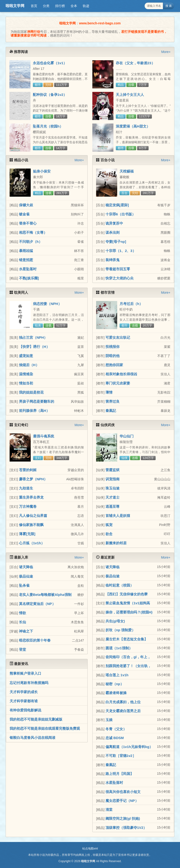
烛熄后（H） (29, 365)
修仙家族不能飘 (31, 525)
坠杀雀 (24, 585)
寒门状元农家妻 (118, 383)
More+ (166, 52)
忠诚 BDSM (115, 738)
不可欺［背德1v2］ (121, 756)
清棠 (109, 810)
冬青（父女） (116, 729)
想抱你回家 (114, 365)
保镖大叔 (26, 205)
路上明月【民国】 (120, 774)
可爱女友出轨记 (118, 337)
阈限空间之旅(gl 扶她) (123, 818)
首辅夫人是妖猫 (118, 516)
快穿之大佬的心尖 (120, 278)
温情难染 (26, 374)
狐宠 (109, 525)
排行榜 (60, 6)
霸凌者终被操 (116, 693)
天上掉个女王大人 (130, 95)
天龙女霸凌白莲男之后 (123, 711)
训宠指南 (112, 479)
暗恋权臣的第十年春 (35, 640)
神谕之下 (26, 631)
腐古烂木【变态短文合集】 (127, 639)
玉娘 (109, 720)
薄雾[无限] (27, 534)
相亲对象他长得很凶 (121, 374)
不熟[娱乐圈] (29, 278)
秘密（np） (115, 684)
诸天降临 (26, 567)
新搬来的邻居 (116, 543)
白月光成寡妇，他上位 (123, 702)
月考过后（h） (131, 304)
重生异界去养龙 (31, 497)
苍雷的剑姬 (28, 470)
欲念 (109, 534)
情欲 (22, 613)
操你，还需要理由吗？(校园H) (129, 612)
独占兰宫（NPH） (33, 337)
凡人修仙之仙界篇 (33, 516)
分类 (46, 6)
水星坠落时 (28, 269)
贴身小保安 (42, 171)
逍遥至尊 (112, 506)
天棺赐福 (127, 171)
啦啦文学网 (15, 6)
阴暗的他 (112, 356)
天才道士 (112, 497)
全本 (74, 6)
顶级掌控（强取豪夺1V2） (126, 828)
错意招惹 (26, 260)
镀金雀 (24, 214)
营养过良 (112, 401)
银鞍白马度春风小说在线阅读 (32, 738)
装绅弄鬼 (112, 260)
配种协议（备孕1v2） (50, 95)
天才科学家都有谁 (24, 701)
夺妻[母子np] (116, 242)
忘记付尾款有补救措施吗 (29, 683)
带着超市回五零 (118, 269)
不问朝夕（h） (31, 242)
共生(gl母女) (115, 621)
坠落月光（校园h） (48, 126)
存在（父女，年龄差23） (135, 63)
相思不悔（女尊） (33, 232)
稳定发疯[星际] (117, 205)
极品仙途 (26, 576)
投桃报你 (112, 347)
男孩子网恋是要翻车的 (37, 401)
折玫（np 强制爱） (120, 630)
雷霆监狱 (112, 470)
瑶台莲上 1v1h (117, 675)
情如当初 (26, 383)
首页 (34, 6)
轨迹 (86, 6)
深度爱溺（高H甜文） (133, 126)
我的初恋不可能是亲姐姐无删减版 (36, 719)
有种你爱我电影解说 (25, 710)
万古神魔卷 (28, 506)
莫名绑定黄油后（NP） (37, 604)
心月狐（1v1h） (32, 543)
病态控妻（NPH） (47, 304)
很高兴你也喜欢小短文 (123, 792)
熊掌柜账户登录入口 (25, 673)
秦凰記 (111, 411)
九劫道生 (26, 488)
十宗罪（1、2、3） (121, 251)
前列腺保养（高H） (34, 411)
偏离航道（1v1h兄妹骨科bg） (129, 747)
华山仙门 (127, 436)
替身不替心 (28, 223)
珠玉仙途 (112, 488)
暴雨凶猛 (26, 251)
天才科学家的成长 (24, 692)
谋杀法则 (112, 232)
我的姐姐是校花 (31, 392)
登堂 (22, 649)
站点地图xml (90, 849)
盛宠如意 (26, 356)
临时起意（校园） (120, 585)
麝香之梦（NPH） (33, 479)
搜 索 (169, 6)
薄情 (109, 392)
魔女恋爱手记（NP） (122, 801)
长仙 (22, 622)
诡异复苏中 (114, 223)
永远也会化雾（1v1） (50, 63)
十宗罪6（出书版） (120, 214)
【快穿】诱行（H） (34, 347)
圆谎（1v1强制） (119, 648)
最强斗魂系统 (44, 436)
